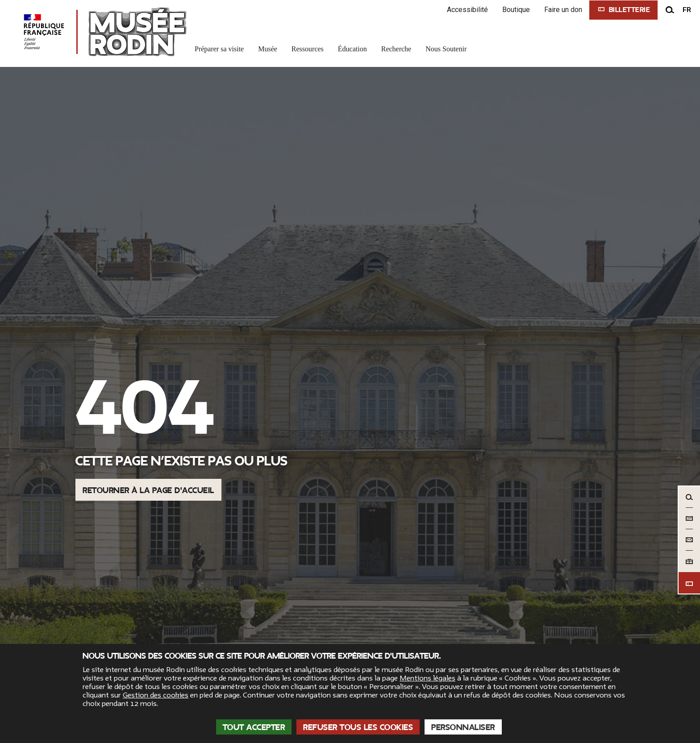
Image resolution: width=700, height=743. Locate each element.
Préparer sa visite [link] (219, 49)
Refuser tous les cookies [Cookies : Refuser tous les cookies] (358, 727)
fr (687, 10)
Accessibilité (467, 10)
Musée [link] (268, 49)
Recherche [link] (396, 49)
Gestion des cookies (156, 695)
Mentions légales (427, 678)
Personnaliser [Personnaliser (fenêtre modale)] (463, 727)
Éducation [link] (352, 49)
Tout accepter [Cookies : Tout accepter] (254, 727)
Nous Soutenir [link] (446, 49)
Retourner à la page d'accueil (148, 490)
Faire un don (563, 10)
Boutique (516, 10)
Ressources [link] (308, 49)
